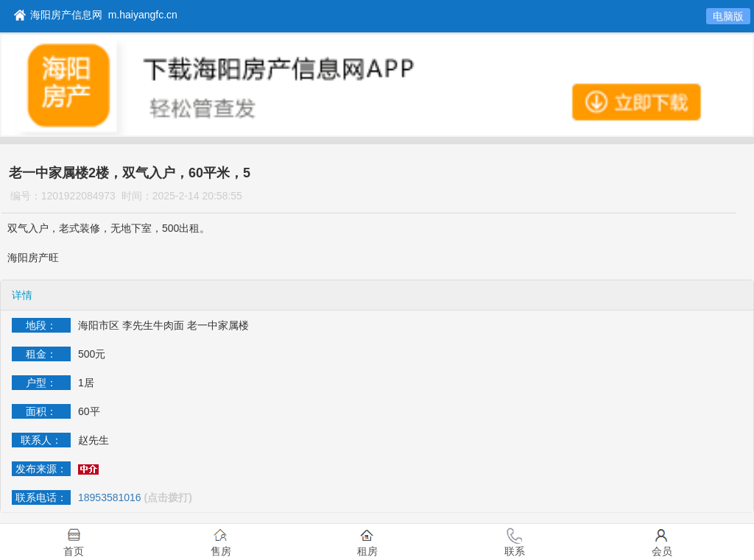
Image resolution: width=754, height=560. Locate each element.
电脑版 (728, 16)
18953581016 (110, 497)
